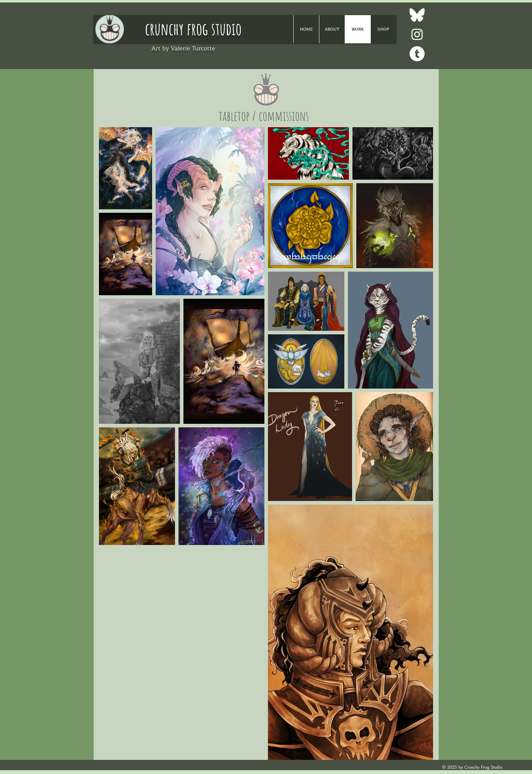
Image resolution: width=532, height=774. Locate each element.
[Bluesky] (417, 15)
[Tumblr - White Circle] (417, 54)
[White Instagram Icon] (417, 34)
